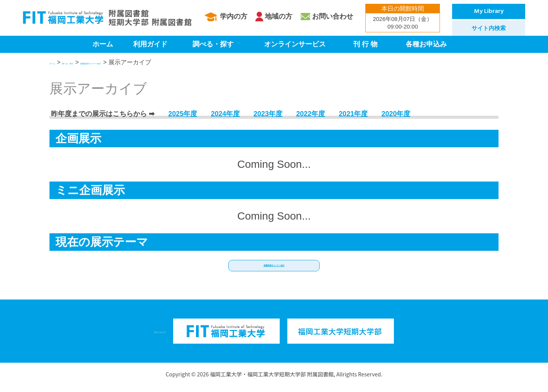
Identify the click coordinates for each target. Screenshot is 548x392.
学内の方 (234, 16)
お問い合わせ (333, 16)
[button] (274, 269)
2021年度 (353, 114)
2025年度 (183, 114)
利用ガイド (150, 44)
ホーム (103, 44)
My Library (489, 11)
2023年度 (268, 114)
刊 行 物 (365, 44)
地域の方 (279, 16)
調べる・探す (213, 44)
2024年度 (225, 114)
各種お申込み (426, 44)
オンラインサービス (295, 44)
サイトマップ (160, 337)
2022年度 (311, 114)
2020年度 (396, 114)
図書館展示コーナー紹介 (151, 62)
